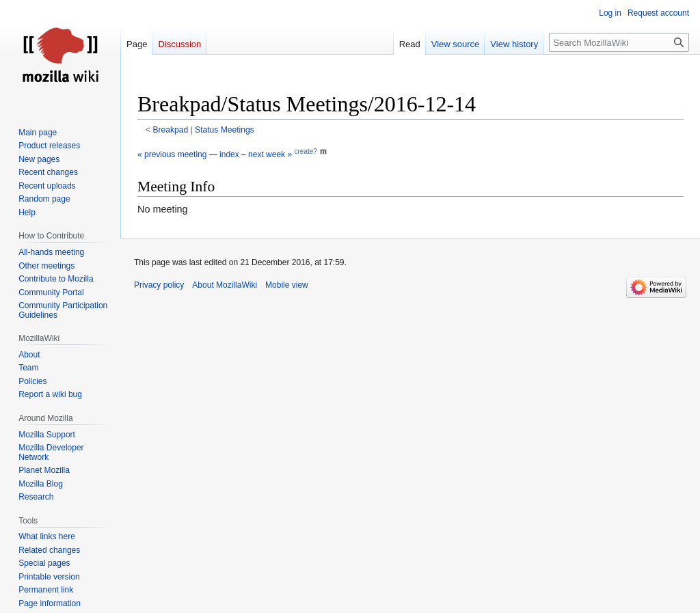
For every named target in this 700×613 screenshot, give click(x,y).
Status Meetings (225, 130)
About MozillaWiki (225, 285)
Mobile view (287, 285)
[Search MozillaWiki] (619, 42)
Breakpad (171, 130)
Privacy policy (159, 285)
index (229, 154)
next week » (270, 154)
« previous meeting (172, 154)
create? (305, 151)
